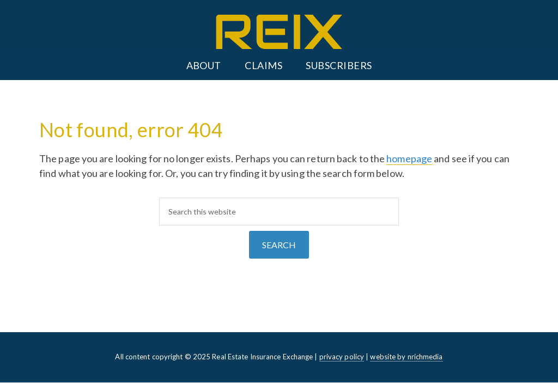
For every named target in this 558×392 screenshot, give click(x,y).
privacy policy (342, 357)
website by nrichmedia (406, 357)
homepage (409, 158)
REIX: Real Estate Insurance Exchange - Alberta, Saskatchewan (279, 32)
